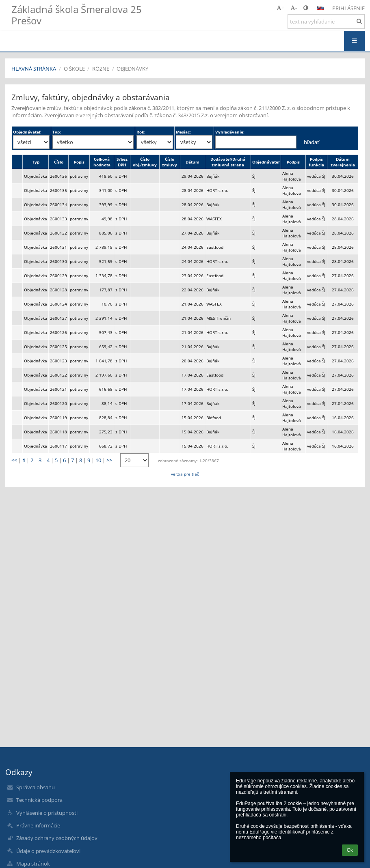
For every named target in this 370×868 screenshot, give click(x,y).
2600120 (58, 403)
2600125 (58, 347)
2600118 (58, 432)
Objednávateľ (266, 162)
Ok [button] (350, 850)
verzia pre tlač (185, 474)
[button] (320, 8)
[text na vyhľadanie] (326, 22)
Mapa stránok (33, 864)
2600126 (58, 332)
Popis (79, 162)
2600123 (58, 361)
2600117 (58, 446)
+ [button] (280, 8)
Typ (36, 162)
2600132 (58, 233)
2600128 (58, 290)
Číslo (59, 162)
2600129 (58, 276)
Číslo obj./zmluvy (145, 162)
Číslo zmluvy (170, 162)
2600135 (58, 190)
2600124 (58, 304)
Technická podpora (39, 800)
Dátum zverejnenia (343, 162)
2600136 (58, 176)
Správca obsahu (36, 787)
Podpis (293, 162)
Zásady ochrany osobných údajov (57, 838)
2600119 (58, 418)
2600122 (58, 375)
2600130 (58, 261)
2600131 (58, 247)
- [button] (294, 8)
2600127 (58, 318)
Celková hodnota (102, 162)
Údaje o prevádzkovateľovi (48, 851)
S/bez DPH (122, 162)
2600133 (58, 219)
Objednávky (132, 69)
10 (98, 460)
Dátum (193, 162)
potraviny (79, 176)
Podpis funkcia (316, 162)
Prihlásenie (348, 8)
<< (14, 460)
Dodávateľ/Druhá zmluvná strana (228, 162)
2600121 (58, 389)
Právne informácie (38, 825)
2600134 (58, 205)
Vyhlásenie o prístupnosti (47, 813)
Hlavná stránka (34, 69)
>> (109, 460)
